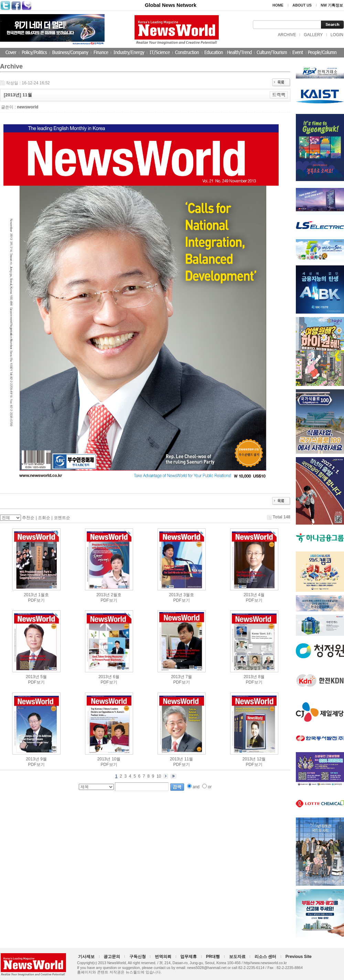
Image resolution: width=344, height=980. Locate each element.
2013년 (30, 595)
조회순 (44, 518)
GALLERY (313, 35)
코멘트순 (62, 518)
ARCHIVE (287, 35)
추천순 (28, 518)
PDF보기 (36, 600)
